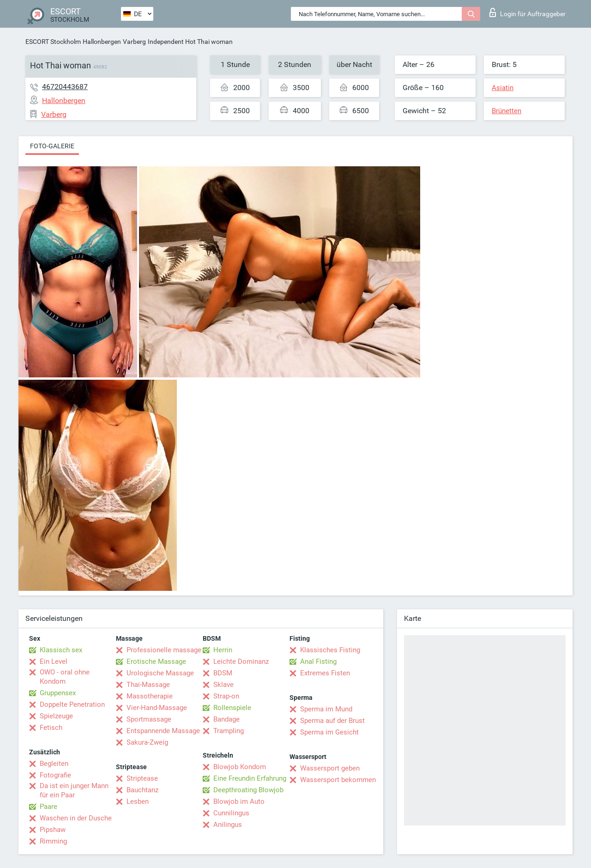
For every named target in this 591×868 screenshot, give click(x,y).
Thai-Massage (148, 685)
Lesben (138, 801)
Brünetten (507, 111)
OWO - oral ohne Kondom (65, 677)
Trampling (229, 731)
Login (528, 12)
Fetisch (51, 728)
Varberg (134, 42)
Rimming (53, 841)
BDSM (223, 673)
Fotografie (55, 775)
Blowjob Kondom (240, 767)
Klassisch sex (61, 650)
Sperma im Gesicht (329, 732)
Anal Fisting (318, 662)
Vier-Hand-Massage (157, 708)
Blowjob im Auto (239, 801)
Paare (48, 807)
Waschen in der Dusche (76, 818)
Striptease (142, 778)
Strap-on (226, 696)
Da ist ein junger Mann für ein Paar (74, 790)
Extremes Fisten (325, 673)
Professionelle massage (164, 650)
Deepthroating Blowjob (248, 790)
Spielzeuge (56, 716)
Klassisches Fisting (330, 650)
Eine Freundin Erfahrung (250, 778)
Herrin (223, 650)
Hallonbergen (102, 42)
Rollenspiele (232, 708)
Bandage (226, 719)
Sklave (223, 685)
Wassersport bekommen (338, 780)
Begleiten (54, 764)
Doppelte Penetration (72, 704)
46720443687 (65, 87)
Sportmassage (149, 719)
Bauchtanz (142, 790)
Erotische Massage (156, 662)
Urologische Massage (160, 673)
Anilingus (228, 825)
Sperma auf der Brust (332, 721)
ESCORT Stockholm (53, 42)
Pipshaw (53, 830)
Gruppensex (58, 693)
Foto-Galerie (52, 146)
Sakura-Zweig (147, 742)
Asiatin (503, 88)
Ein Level (54, 662)
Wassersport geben (330, 768)
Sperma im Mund (326, 709)
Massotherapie (150, 696)
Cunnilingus (231, 813)
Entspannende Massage (163, 731)
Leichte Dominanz (241, 662)
